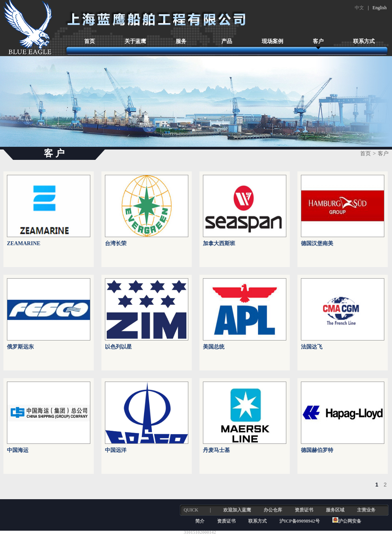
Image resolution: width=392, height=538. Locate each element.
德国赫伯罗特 (317, 450)
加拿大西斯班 (219, 243)
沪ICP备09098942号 (300, 521)
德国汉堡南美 (317, 243)
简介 (200, 521)
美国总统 (214, 347)
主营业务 (366, 510)
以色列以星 (118, 347)
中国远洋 (116, 450)
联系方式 (364, 41)
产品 (227, 41)
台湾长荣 (116, 243)
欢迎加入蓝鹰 (237, 510)
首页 (90, 41)
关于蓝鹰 (135, 41)
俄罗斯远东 (20, 347)
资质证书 (304, 510)
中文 (359, 8)
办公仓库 (273, 510)
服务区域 (335, 510)
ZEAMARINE (24, 243)
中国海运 (18, 450)
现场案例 (272, 41)
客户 (318, 41)
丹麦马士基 (216, 450)
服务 (181, 41)
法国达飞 (312, 347)
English (380, 8)
